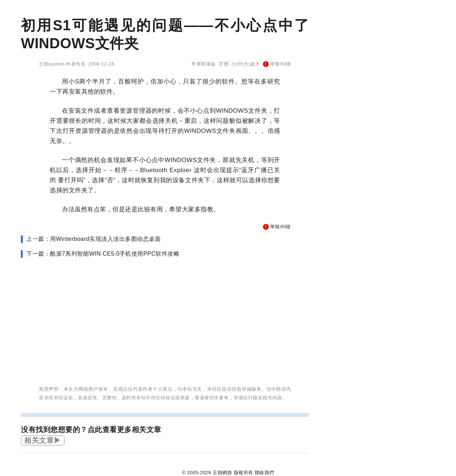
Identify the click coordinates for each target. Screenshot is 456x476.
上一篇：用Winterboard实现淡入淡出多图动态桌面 (93, 239)
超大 (255, 64)
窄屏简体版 (204, 64)
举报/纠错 (277, 64)
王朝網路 (222, 473)
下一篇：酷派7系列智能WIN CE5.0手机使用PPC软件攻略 (103, 254)
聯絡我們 (264, 473)
